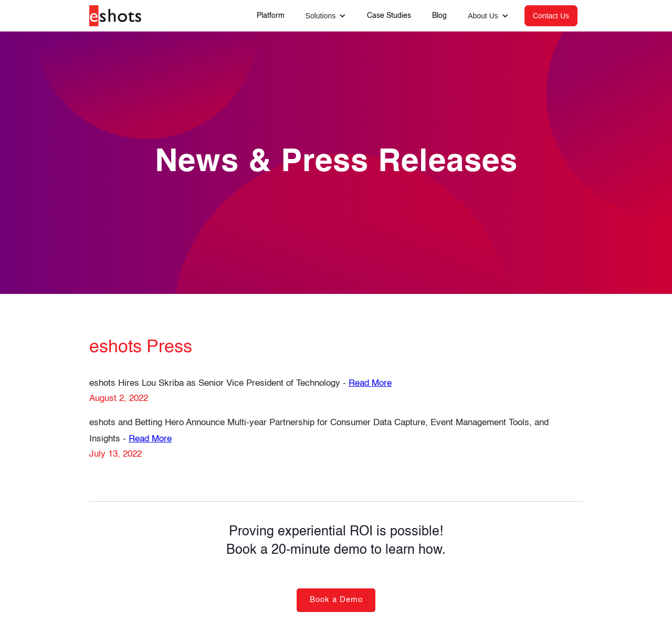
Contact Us (551, 16)
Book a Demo (336, 600)
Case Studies (389, 16)
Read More (370, 383)
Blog (439, 16)
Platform (271, 16)
